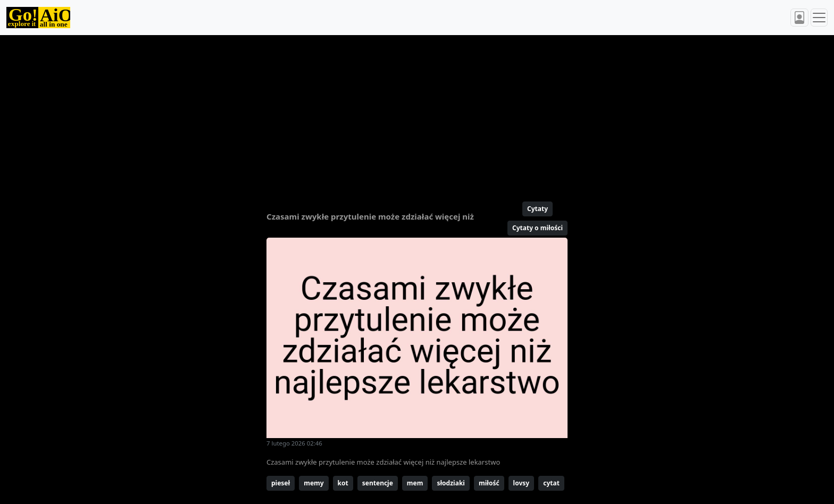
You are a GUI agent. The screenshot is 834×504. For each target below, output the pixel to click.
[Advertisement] (391, 114)
